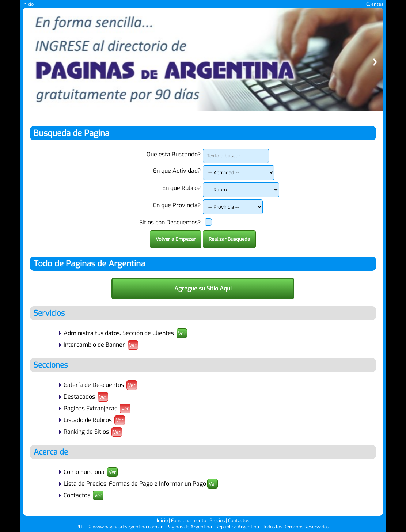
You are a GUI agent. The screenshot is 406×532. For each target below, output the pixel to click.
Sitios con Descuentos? (170, 222)
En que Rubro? (182, 188)
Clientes (375, 4)
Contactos (239, 520)
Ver (182, 333)
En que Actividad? (177, 171)
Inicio (28, 4)
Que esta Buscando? (174, 154)
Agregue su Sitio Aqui (203, 288)
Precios (217, 520)
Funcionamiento (189, 520)
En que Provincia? (177, 205)
